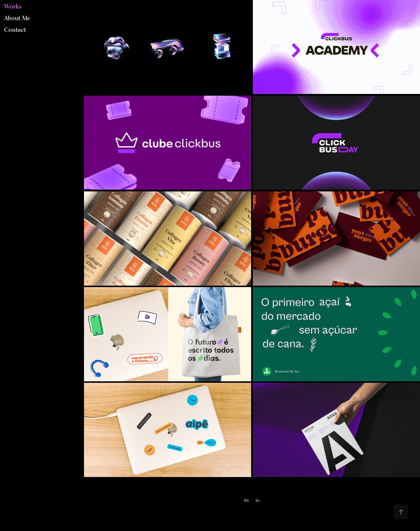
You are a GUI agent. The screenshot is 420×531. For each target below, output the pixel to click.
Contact (15, 30)
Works (13, 6)
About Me (17, 18)
